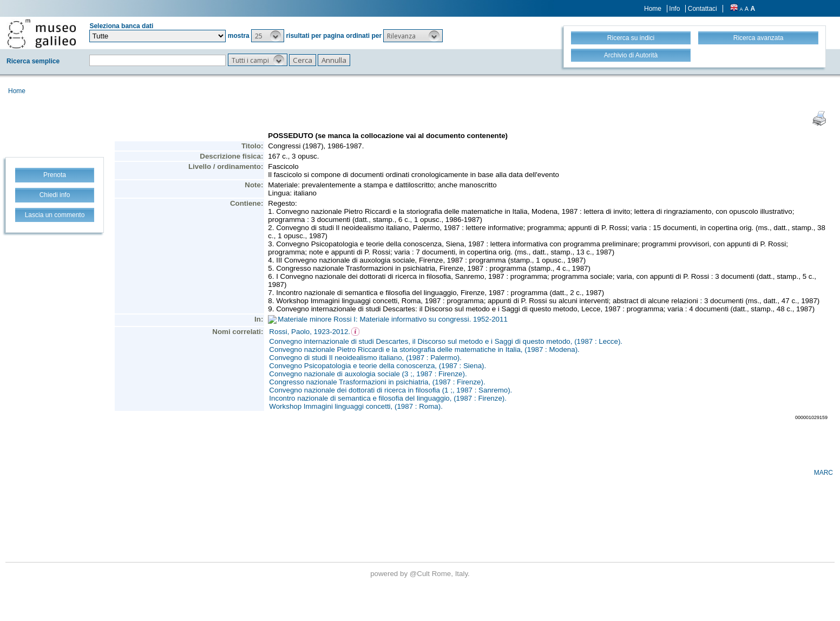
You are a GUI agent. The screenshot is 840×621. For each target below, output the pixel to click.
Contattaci (703, 9)
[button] (268, 36)
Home (653, 9)
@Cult (421, 574)
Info (674, 9)
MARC (823, 473)
